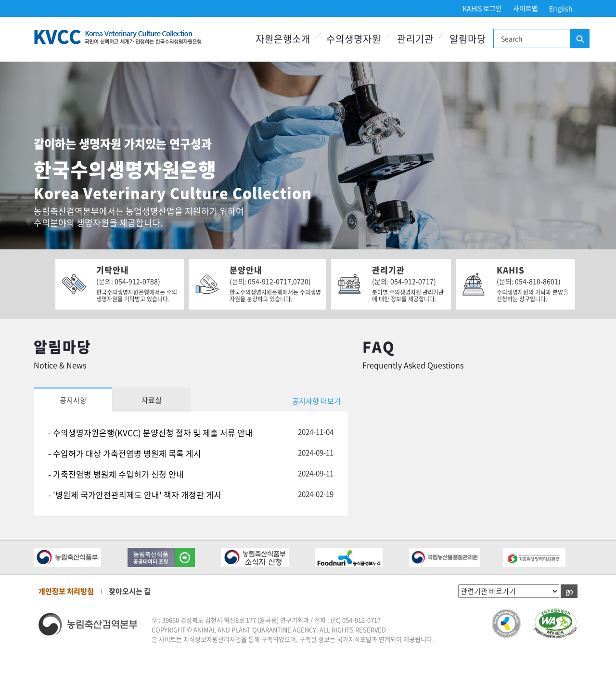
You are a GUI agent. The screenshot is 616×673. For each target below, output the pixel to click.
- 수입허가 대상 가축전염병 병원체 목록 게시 (125, 453)
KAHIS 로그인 (482, 8)
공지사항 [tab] (73, 400)
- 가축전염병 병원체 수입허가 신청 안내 (116, 474)
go (569, 591)
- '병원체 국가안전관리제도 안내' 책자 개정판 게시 (135, 495)
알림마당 (468, 39)
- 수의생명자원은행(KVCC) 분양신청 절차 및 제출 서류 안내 (150, 433)
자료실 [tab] (152, 400)
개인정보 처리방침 (66, 591)
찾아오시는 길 (130, 591)
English (561, 8)
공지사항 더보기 (316, 401)
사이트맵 (526, 8)
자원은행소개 (283, 39)
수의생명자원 (354, 39)
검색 (579, 39)
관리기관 (415, 39)
